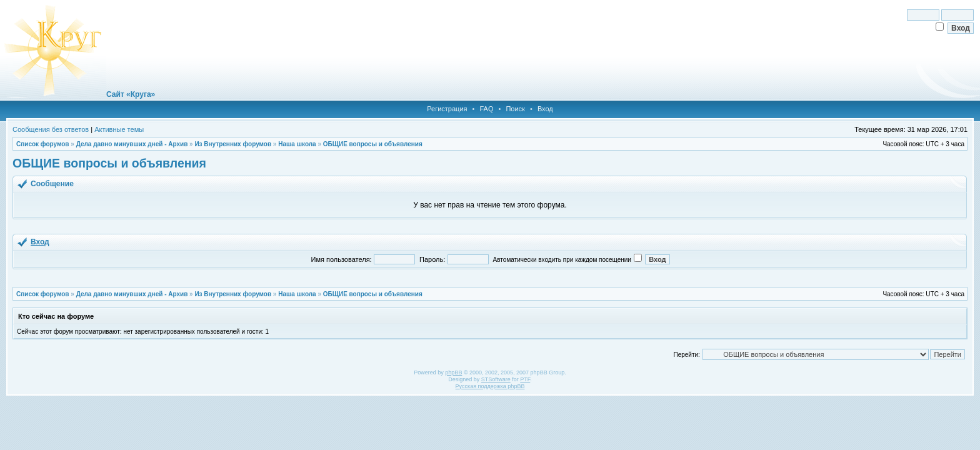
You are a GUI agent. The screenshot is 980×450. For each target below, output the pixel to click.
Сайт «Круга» (131, 94)
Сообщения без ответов (51, 129)
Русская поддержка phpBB (490, 386)
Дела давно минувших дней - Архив (132, 144)
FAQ (486, 109)
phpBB (453, 372)
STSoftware (496, 379)
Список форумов (43, 144)
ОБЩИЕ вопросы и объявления (373, 144)
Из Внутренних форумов (233, 144)
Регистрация (447, 109)
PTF (525, 379)
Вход (545, 109)
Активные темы (119, 129)
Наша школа (297, 144)
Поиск (515, 109)
